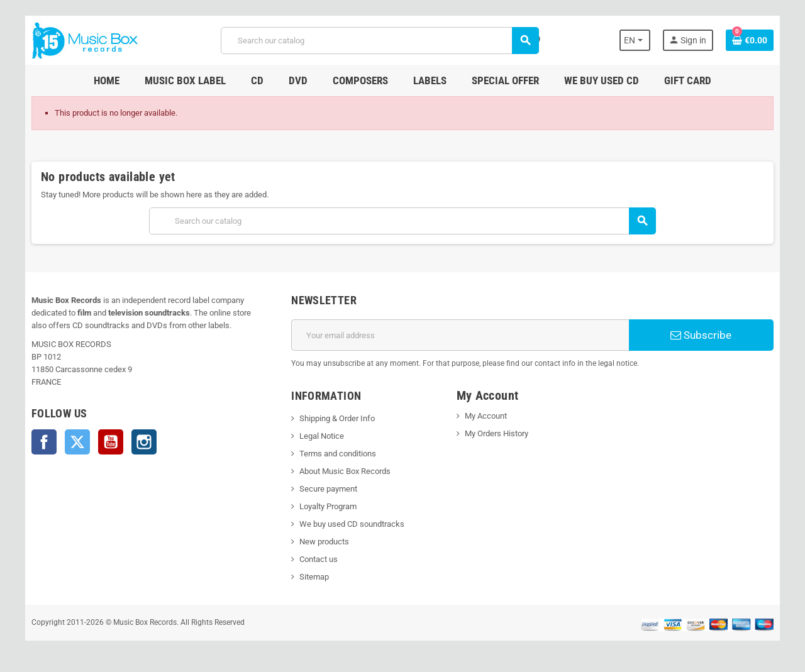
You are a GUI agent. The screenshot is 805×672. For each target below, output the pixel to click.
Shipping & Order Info (337, 418)
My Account (486, 416)
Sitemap (314, 577)
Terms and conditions (338, 454)
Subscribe (701, 335)
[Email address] (460, 335)
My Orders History (497, 433)
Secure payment (328, 489)
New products (324, 542)
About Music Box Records (345, 471)
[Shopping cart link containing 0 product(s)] (750, 40)
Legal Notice (322, 436)
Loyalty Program (328, 506)
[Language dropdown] (635, 40)
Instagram (144, 442)
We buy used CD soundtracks (352, 524)
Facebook (44, 442)
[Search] (380, 41)
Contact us (319, 559)
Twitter (77, 442)
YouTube (111, 442)
